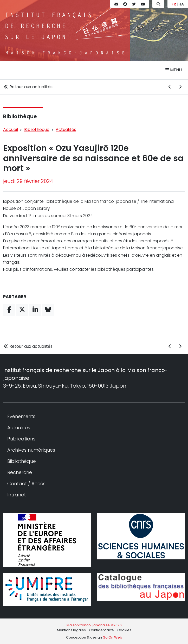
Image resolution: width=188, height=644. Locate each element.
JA (181, 4)
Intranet (17, 495)
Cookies (124, 630)
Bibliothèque (20, 116)
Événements (21, 416)
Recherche (20, 472)
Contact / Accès (26, 484)
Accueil (11, 130)
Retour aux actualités (28, 87)
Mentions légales (71, 630)
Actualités (66, 130)
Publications (21, 439)
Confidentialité (102, 630)
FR (174, 4)
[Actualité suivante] (180, 87)
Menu (174, 70)
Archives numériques (31, 450)
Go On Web (112, 637)
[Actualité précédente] (170, 87)
